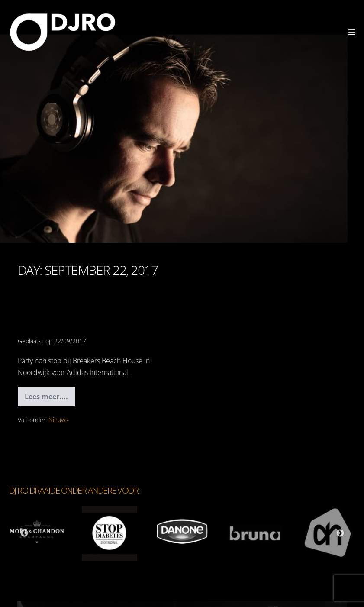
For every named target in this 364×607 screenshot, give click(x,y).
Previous (24, 533)
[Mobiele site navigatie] (352, 32)
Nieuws (58, 420)
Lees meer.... (50, 399)
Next (340, 533)
